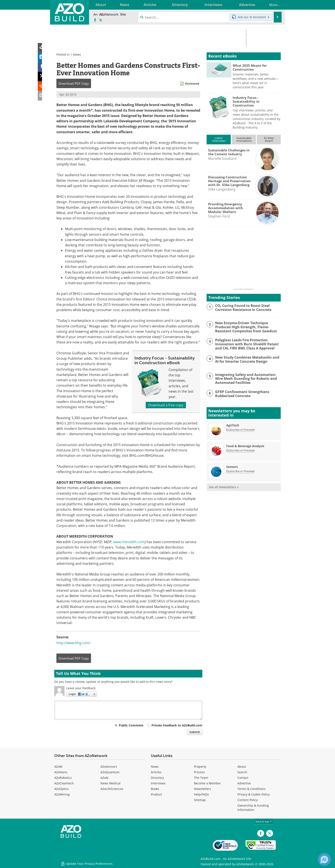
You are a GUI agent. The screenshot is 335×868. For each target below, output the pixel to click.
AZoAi (104, 778)
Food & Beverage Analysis (245, 446)
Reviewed (192, 84)
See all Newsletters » (224, 487)
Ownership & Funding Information (253, 808)
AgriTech (233, 425)
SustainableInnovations (244, 139)
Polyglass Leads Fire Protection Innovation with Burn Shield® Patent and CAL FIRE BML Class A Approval (245, 344)
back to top (264, 821)
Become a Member (207, 783)
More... (272, 5)
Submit (195, 732)
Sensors (232, 467)
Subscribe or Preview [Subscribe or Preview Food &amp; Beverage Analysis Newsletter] (240, 450)
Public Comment (131, 725)
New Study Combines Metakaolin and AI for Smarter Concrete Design (248, 359)
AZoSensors (109, 767)
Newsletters (203, 789)
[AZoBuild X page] (101, 20)
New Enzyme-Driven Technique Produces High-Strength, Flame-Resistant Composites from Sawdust (244, 327)
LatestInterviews (219, 139)
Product (156, 794)
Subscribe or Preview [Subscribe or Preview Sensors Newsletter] (240, 471)
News (77, 54)
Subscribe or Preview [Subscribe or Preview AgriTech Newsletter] (240, 430)
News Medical (110, 783)
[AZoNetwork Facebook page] (95, 20)
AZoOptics (62, 789)
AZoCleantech (64, 783)
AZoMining (62, 794)
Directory (157, 778)
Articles (156, 772)
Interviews (158, 783)
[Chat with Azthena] (324, 859)
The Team (201, 778)
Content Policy (248, 800)
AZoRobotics (63, 778)
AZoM (58, 767)
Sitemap (200, 800)
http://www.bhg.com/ (73, 643)
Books (155, 789)
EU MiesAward (269, 139)
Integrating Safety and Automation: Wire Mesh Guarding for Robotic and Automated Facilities (245, 379)
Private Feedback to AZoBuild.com (177, 725)
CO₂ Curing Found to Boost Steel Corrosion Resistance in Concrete (242, 308)
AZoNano (61, 772)
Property (200, 767)
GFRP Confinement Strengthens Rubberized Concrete (240, 394)
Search (242, 772)
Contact (243, 778)
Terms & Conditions (251, 789)
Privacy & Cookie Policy (253, 794)
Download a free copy (166, 405)
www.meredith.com (129, 542)
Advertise (244, 783)
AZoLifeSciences (112, 789)
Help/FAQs (201, 794)
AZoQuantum (110, 772)
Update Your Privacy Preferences (87, 863)
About (242, 767)
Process (199, 772)
